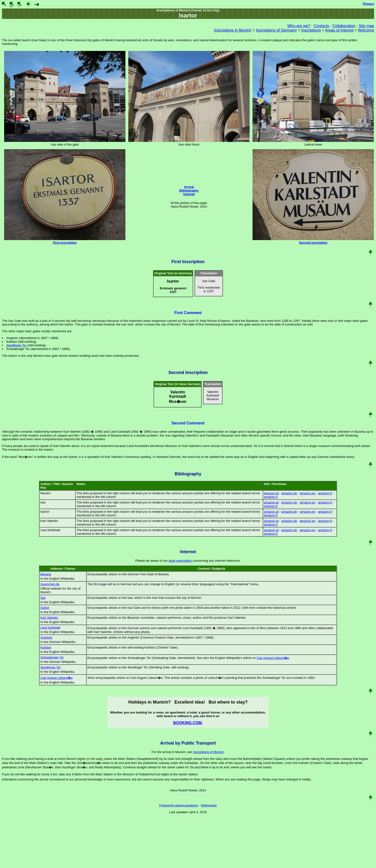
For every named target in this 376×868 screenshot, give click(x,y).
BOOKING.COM (188, 723)
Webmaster (209, 805)
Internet (189, 194)
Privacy (368, 4)
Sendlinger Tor (16, 345)
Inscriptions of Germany (276, 30)
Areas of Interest (339, 30)
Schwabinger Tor (52, 657)
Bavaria (46, 574)
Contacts (321, 26)
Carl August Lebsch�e (273, 658)
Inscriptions (311, 30)
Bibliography (189, 191)
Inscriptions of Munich (208, 752)
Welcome (366, 30)
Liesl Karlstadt (50, 628)
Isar (43, 598)
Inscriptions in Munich (233, 30)
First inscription (65, 243)
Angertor (46, 637)
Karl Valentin (49, 618)
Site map (366, 26)
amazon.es (308, 493)
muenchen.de (50, 584)
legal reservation (180, 561)
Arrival (189, 187)
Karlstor (46, 647)
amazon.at (271, 493)
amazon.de (289, 493)
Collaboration (344, 26)
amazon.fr (325, 493)
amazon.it (271, 497)
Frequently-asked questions (179, 805)
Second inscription (313, 243)
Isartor (45, 608)
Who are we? (299, 26)
